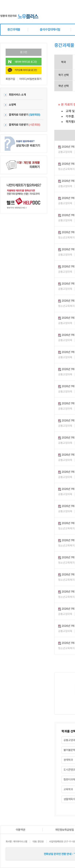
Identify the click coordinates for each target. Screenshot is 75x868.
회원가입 (10, 79)
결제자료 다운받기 (22, 115)
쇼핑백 (10, 105)
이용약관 (20, 830)
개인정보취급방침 (64, 830)
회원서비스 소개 (15, 95)
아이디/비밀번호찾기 (30, 79)
